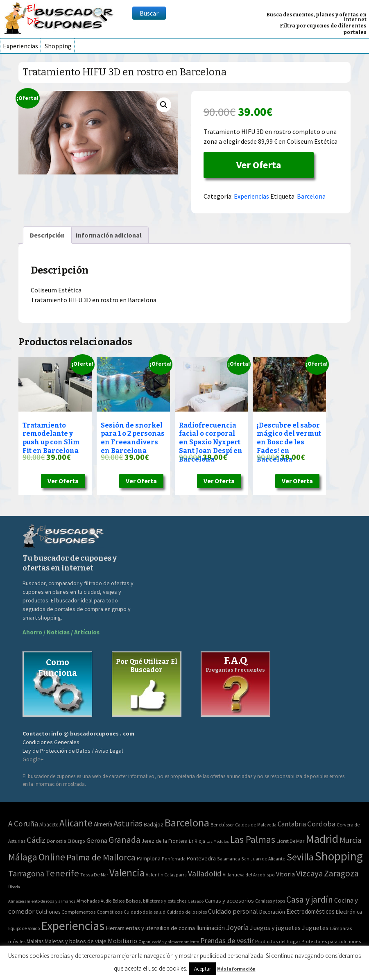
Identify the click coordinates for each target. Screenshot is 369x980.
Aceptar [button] (203, 969)
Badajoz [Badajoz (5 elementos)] (154, 825)
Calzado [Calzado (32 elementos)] (196, 901)
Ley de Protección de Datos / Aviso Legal (73, 751)
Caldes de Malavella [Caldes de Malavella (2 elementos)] (256, 825)
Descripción (47, 235)
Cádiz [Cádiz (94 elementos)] (36, 840)
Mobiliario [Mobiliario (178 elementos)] (122, 941)
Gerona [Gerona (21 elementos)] (97, 841)
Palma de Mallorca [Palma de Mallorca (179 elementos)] (101, 857)
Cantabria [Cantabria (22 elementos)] (292, 824)
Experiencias (20, 46)
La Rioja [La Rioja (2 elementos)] (197, 841)
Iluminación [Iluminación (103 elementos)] (211, 928)
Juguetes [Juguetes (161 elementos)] (315, 928)
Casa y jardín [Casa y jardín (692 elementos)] (310, 900)
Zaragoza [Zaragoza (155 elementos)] (341, 873)
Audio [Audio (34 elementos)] (106, 901)
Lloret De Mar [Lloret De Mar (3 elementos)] (290, 841)
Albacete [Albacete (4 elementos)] (49, 825)
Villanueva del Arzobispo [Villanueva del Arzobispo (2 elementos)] (249, 875)
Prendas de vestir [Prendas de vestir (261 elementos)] (227, 940)
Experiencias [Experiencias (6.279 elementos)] (73, 926)
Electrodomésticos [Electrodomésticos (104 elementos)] (310, 911)
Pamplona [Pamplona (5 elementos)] (149, 859)
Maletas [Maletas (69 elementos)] (35, 941)
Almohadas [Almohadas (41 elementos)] (88, 901)
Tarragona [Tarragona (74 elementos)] (26, 873)
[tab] (47, 235)
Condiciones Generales (51, 742)
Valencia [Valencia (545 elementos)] (127, 873)
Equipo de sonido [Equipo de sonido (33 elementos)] (24, 928)
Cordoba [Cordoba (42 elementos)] (321, 824)
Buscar (149, 13)
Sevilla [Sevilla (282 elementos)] (300, 857)
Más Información (236, 969)
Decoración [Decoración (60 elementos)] (272, 912)
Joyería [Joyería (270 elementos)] (237, 927)
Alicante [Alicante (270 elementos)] (76, 823)
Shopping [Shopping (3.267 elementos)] (339, 856)
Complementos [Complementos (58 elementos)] (78, 912)
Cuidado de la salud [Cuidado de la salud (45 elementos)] (145, 912)
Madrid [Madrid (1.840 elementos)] (322, 839)
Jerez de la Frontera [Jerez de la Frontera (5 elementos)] (165, 841)
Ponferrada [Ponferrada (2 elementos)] (174, 859)
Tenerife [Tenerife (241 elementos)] (62, 873)
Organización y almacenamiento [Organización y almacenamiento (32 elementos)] (169, 942)
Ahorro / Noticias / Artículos (61, 632)
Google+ (33, 759)
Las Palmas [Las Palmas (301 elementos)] (253, 839)
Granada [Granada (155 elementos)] (125, 840)
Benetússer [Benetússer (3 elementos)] (222, 825)
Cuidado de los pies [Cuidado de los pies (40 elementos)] (187, 912)
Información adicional (109, 235)
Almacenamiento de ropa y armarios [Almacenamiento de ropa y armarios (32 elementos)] (42, 901)
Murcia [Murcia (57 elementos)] (350, 840)
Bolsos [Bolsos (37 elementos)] (119, 901)
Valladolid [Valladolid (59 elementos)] (205, 874)
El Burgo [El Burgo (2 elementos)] (76, 841)
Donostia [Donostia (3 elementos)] (57, 841)
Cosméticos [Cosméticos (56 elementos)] (110, 912)
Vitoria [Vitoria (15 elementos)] (285, 874)
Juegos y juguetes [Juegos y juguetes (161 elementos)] (275, 928)
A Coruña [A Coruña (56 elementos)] (23, 824)
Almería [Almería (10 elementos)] (103, 824)
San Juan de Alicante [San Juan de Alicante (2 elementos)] (263, 859)
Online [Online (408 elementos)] (52, 857)
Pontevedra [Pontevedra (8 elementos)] (201, 858)
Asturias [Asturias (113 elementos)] (128, 823)
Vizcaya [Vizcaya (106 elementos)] (309, 874)
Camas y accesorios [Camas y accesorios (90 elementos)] (229, 901)
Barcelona (311, 196)
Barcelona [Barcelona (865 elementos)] (187, 823)
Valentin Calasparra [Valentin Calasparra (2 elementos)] (166, 875)
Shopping (58, 46)
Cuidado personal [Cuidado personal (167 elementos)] (233, 911)
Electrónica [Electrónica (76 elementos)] (349, 912)
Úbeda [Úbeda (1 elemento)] (14, 887)
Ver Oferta (259, 165)
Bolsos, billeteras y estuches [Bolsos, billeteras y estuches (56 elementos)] (156, 901)
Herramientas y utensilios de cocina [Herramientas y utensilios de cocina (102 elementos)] (150, 928)
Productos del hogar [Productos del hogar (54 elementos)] (278, 941)
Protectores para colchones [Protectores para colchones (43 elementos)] (331, 941)
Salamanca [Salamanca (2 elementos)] (229, 859)
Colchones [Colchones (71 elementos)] (48, 912)
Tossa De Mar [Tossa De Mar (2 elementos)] (94, 875)
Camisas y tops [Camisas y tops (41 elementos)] (270, 901)
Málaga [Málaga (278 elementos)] (23, 857)
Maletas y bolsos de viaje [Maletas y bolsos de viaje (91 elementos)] (76, 941)
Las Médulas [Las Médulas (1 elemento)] (218, 841)
